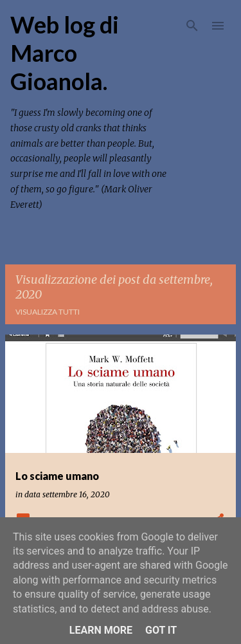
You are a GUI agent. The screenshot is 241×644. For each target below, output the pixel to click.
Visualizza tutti (48, 312)
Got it (161, 630)
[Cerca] (192, 26)
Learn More (101, 630)
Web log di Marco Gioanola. (65, 53)
